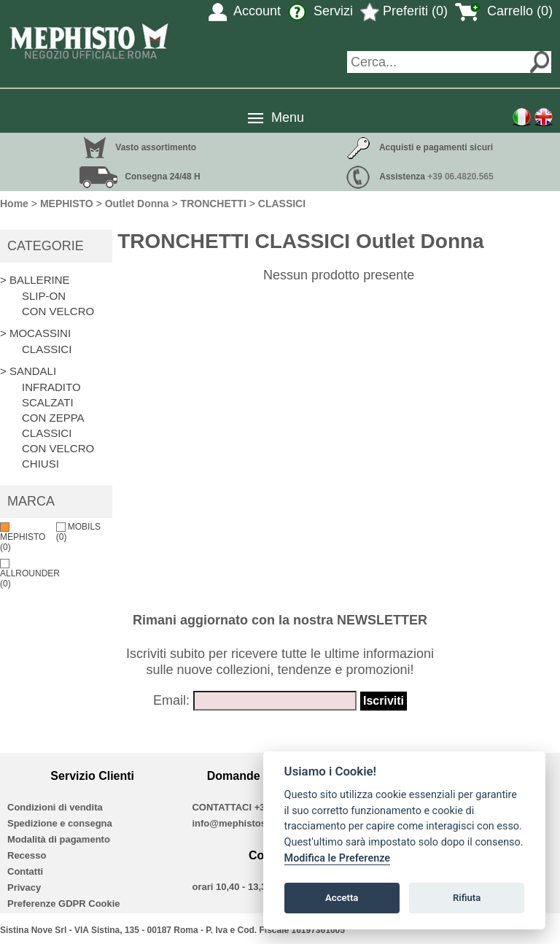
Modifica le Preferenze (338, 858)
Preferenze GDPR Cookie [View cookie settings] (64, 904)
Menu (288, 117)
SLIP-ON (44, 296)
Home (14, 204)
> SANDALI (28, 371)
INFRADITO (51, 387)
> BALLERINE (35, 280)
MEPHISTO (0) (23, 537)
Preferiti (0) (404, 11)
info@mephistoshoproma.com (260, 823)
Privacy (24, 887)
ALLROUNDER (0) (30, 574)
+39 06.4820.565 (460, 177)
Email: (171, 700)
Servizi (320, 11)
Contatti (25, 871)
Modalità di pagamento (59, 839)
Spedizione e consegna (60, 823)
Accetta (342, 898)
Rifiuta (467, 898)
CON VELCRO (58, 311)
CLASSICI (47, 349)
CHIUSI (40, 464)
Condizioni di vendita (55, 807)
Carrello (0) (504, 11)
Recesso (27, 855)
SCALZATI (48, 402)
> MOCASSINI (35, 333)
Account (245, 11)
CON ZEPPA (53, 418)
